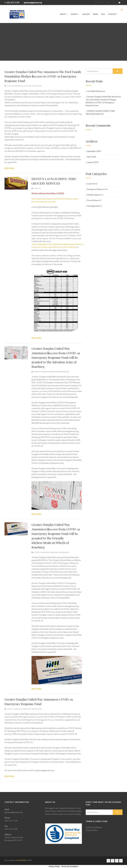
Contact (112, 14)
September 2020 (94, 151)
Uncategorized (93, 206)
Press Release (37, 86)
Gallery (86, 14)
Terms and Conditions (70, 866)
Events (75, 14)
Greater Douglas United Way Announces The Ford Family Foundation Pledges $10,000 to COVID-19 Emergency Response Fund (43, 76)
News (96, 14)
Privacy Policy (92, 830)
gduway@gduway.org (14, 812)
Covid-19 (10, 86)
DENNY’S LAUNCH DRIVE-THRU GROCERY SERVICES (100, 112)
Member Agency (94, 195)
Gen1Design (21, 860)
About (64, 14)
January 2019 (93, 162)
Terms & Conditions (94, 827)
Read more (9, 168)
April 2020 (92, 157)
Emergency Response (23, 86)
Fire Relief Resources (96, 91)
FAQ (103, 14)
